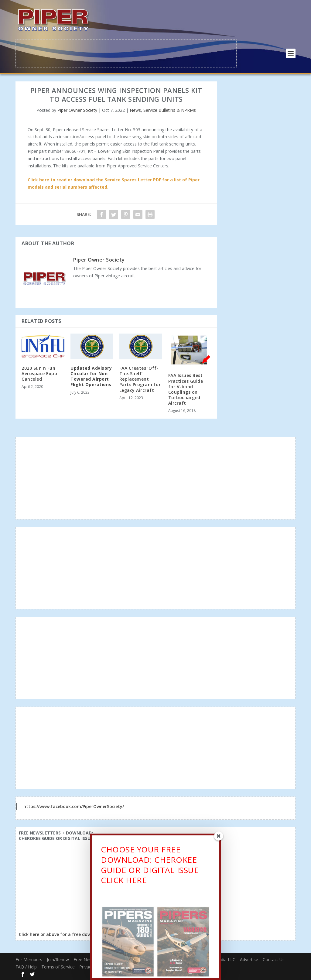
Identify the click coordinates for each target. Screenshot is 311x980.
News (135, 110)
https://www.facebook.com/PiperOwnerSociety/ (74, 806)
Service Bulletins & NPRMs (170, 110)
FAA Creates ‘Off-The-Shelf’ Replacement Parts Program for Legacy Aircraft (140, 379)
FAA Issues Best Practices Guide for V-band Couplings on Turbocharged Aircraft (186, 389)
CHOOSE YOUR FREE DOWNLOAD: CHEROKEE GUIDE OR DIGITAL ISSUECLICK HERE (150, 867)
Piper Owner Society (77, 110)
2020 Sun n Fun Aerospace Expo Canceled (39, 373)
